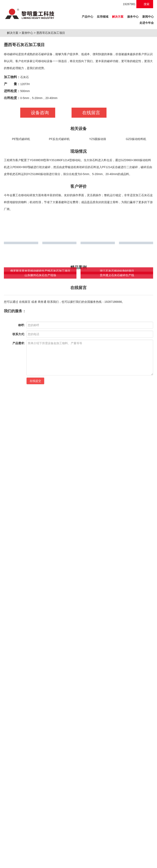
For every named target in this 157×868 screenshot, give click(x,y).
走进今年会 (147, 23)
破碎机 (9, 855)
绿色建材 (73, 704)
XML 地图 (78, 864)
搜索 (145, 4)
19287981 (127, 4)
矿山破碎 (10, 704)
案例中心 (29, 77)
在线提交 (35, 687)
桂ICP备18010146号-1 (88, 846)
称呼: (22, 632)
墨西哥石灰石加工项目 (52, 77)
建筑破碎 (31, 704)
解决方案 (118, 17)
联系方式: (19, 641)
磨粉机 (44, 855)
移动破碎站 (31, 855)
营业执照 (140, 846)
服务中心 (133, 17)
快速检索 (132, 704)
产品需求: (19, 650)
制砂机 (19, 855)
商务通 (42, 586)
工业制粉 (52, 704)
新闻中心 (148, 17)
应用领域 (103, 17)
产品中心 (88, 16)
